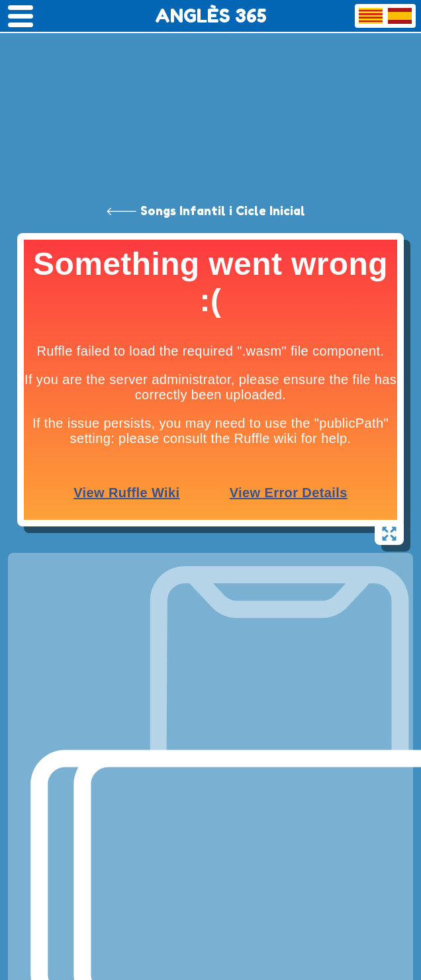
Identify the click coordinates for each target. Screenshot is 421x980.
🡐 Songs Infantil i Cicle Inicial (206, 211)
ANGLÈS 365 (211, 16)
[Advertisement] (210, 99)
